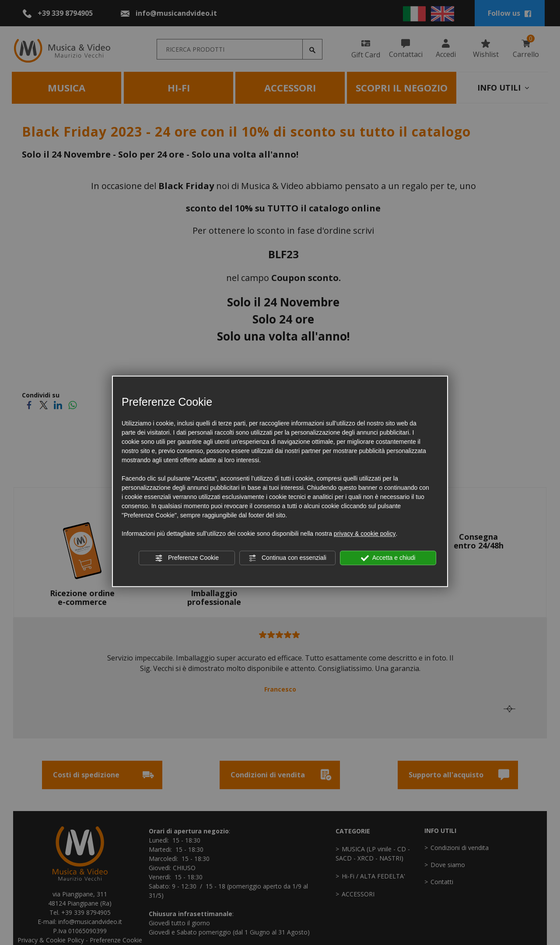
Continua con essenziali (287, 558)
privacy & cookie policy (365, 534)
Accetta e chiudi (388, 558)
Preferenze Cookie (187, 558)
